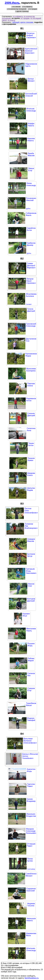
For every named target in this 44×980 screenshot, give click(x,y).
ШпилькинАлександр (31, 949)
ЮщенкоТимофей (31, 719)
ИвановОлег (31, 585)
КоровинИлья (26, 615)
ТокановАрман (31, 459)
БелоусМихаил (31, 80)
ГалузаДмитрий (31, 310)
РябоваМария (31, 660)
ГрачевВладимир (31, 800)
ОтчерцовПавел (31, 845)
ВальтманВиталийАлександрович (30, 741)
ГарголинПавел (31, 785)
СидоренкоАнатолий (31, 890)
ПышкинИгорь (31, 645)
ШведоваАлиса (31, 474)
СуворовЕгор (31, 689)
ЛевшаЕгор (31, 169)
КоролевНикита (31, 140)
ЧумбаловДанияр (31, 244)
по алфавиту (18, 16)
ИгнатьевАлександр (31, 110)
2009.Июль (12, 3)
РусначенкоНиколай (31, 199)
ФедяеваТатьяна (31, 905)
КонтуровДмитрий (31, 600)
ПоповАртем (30, 860)
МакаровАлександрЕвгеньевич (31, 831)
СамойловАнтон (31, 229)
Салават (29, 304)
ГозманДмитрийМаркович (31, 266)
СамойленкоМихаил (31, 875)
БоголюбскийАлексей (31, 95)
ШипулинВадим (31, 489)
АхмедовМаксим (31, 540)
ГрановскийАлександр (31, 325)
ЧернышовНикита (31, 920)
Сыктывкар (31, 869)
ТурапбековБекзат (31, 704)
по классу (11, 20)
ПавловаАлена (31, 385)
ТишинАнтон (31, 444)
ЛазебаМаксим (31, 154)
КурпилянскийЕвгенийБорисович (31, 51)
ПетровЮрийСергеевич (31, 281)
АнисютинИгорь (31, 770)
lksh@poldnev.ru (32, 978)
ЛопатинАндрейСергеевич (31, 35)
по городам (25, 18)
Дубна (28, 208)
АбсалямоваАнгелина (31, 295)
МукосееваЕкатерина (31, 370)
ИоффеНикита (31, 125)
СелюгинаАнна (31, 429)
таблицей (16, 22)
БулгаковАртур (31, 555)
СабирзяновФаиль (31, 214)
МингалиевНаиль (31, 630)
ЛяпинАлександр (31, 184)
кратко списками (27, 22)
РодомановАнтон (31, 400)
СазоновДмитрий (31, 414)
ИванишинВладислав (31, 815)
